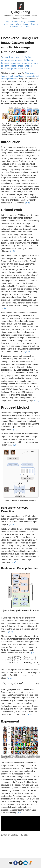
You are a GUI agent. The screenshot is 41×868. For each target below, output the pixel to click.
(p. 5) (33, 653)
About (27, 27)
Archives (32, 22)
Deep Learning (19, 22)
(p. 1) (27, 203)
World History (22, 24)
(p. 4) (11, 524)
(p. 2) (12, 251)
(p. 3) (37, 400)
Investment (9, 24)
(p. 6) (19, 813)
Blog (8, 22)
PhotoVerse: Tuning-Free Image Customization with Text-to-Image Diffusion (20, 76)
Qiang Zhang (20, 12)
